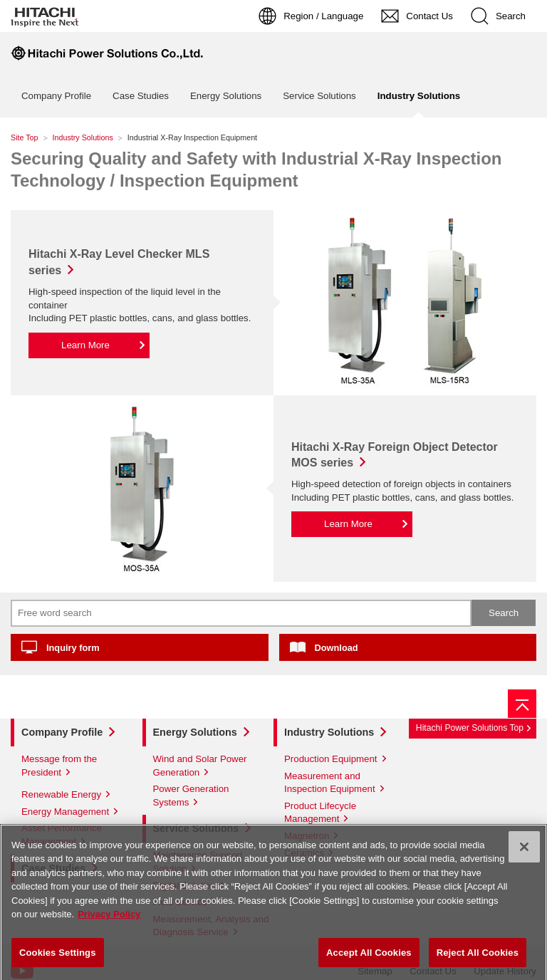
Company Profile (56, 96)
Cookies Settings (58, 958)
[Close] (524, 852)
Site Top (25, 137)
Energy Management (65, 812)
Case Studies (141, 96)
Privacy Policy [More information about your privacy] (109, 919)
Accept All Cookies (369, 958)
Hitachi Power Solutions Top (470, 728)
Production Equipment (331, 759)
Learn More (85, 345)
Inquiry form (73, 648)
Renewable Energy (61, 794)
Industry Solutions (83, 137)
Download (337, 648)
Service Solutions (319, 96)
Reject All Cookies (478, 958)
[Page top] (522, 704)
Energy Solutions (226, 96)
